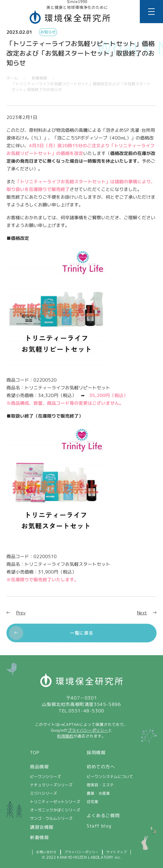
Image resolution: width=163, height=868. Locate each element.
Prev (21, 613)
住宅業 (92, 802)
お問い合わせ (46, 852)
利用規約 (65, 736)
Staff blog (99, 826)
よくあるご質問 (103, 815)
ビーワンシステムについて (110, 777)
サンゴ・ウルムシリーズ (51, 818)
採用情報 (96, 752)
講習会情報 (42, 827)
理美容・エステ (100, 785)
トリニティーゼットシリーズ (55, 802)
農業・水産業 (98, 793)
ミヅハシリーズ (43, 793)
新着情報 (39, 837)
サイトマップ (117, 852)
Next (142, 613)
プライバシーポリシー (88, 730)
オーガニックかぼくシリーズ (55, 810)
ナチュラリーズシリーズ (51, 785)
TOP (35, 752)
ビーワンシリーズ (45, 777)
